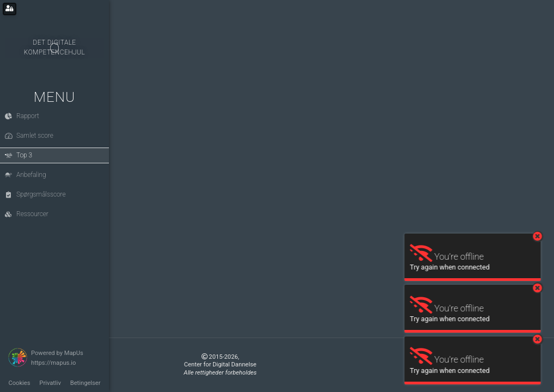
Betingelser (86, 383)
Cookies (19, 383)
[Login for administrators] (10, 9)
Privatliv (50, 383)
